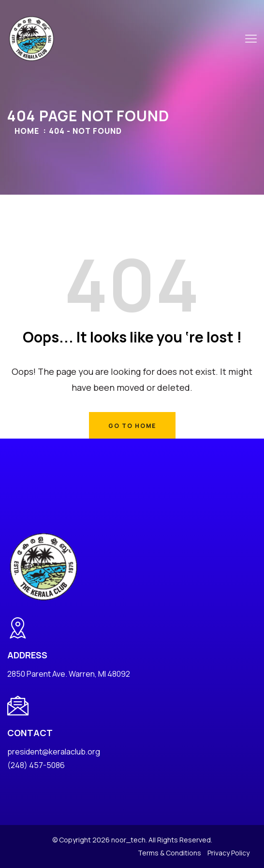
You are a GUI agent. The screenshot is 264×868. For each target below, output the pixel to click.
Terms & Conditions (169, 853)
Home (27, 131)
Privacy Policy (228, 853)
